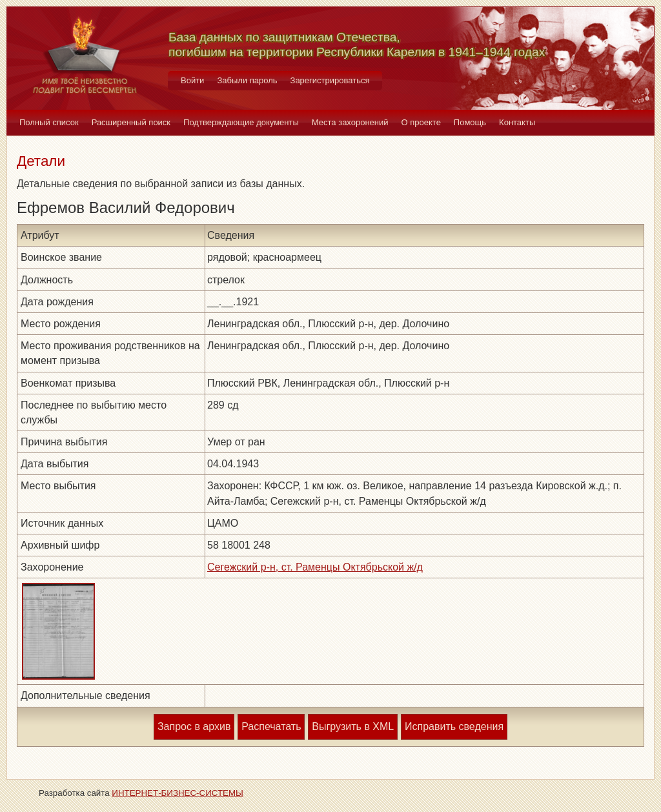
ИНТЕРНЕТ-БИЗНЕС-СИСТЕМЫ (178, 793)
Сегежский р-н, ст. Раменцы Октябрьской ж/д (315, 567)
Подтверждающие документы (241, 122)
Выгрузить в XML (353, 726)
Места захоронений (350, 122)
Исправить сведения (454, 726)
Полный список (49, 122)
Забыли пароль (247, 80)
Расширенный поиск (131, 122)
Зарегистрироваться (330, 80)
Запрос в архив (194, 726)
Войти (192, 80)
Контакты (517, 122)
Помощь (470, 122)
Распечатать (271, 726)
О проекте (421, 122)
